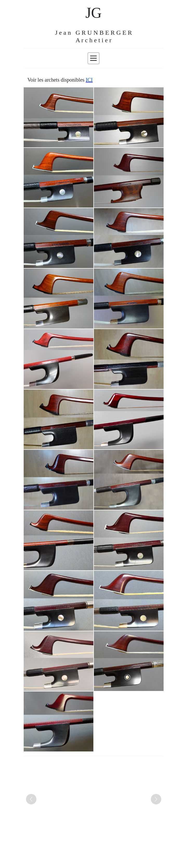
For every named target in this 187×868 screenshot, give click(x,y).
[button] (31, 799)
